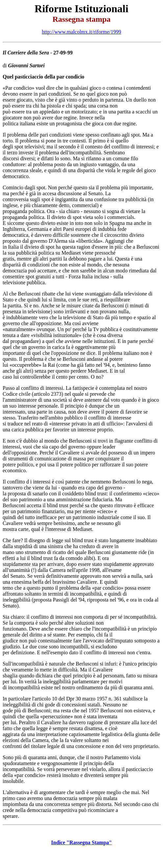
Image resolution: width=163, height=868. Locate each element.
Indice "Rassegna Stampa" (82, 842)
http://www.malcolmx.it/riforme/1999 (81, 32)
